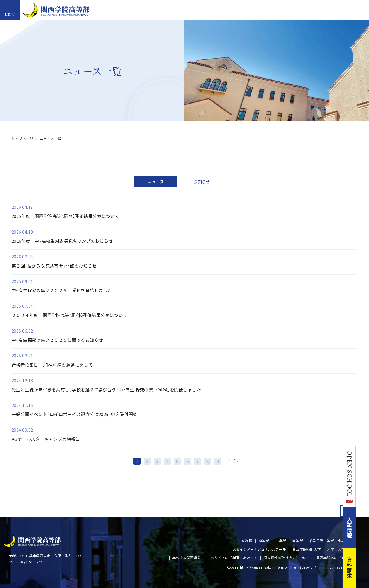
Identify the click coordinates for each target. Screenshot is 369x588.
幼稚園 (247, 541)
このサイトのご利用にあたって (232, 558)
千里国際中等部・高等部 (329, 541)
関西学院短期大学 (307, 549)
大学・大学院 (338, 549)
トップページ (22, 138)
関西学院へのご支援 (332, 558)
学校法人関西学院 (187, 558)
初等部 (264, 541)
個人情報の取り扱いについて (287, 558)
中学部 (281, 541)
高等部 (298, 541)
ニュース (156, 182)
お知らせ (202, 182)
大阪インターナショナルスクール (259, 549)
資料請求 (363, 568)
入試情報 (363, 527)
